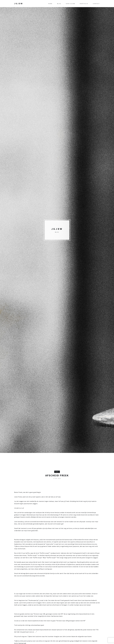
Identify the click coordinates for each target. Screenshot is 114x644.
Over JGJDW (70, 4)
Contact (96, 4)
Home (50, 4)
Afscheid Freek (57, 475)
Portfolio (84, 4)
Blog (59, 4)
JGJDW (19, 4)
